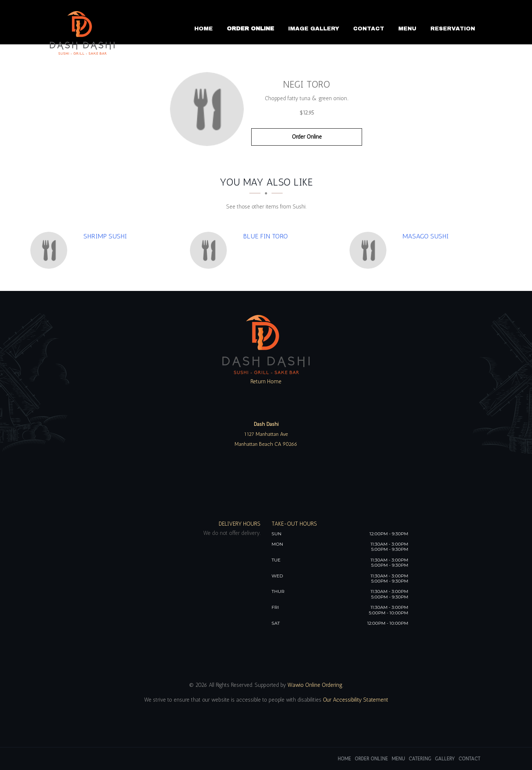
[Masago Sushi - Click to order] (370, 250)
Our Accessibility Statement (355, 700)
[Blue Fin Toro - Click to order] (210, 250)
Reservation (453, 28)
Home (204, 28)
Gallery (445, 759)
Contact (369, 28)
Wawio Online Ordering (315, 685)
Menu (407, 28)
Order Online (250, 28)
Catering (420, 759)
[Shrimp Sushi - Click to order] (51, 250)
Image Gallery (314, 28)
